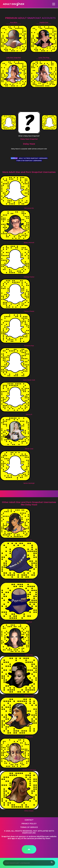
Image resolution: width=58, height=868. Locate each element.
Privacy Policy (29, 824)
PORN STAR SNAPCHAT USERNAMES (29, 161)
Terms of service (29, 827)
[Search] (29, 863)
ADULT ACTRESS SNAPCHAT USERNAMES (33, 158)
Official (14, 158)
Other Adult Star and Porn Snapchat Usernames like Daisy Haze (29, 503)
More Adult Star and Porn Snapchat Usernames (29, 172)
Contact (29, 820)
